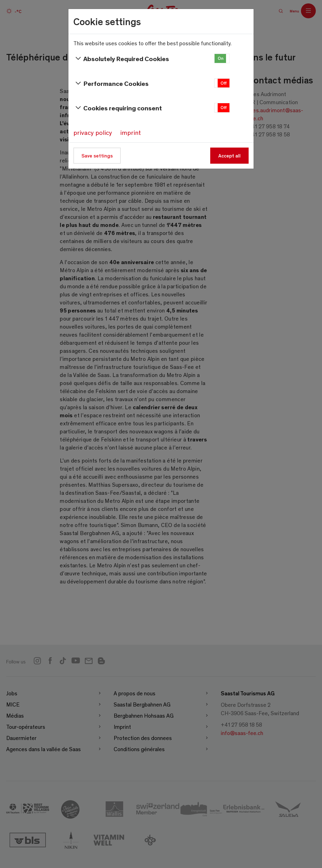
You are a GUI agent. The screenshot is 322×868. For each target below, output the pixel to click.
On (221, 58)
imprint (131, 132)
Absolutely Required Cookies (121, 59)
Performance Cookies (111, 83)
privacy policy (93, 132)
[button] (222, 58)
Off (224, 83)
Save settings (97, 155)
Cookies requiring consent (118, 108)
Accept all (229, 155)
